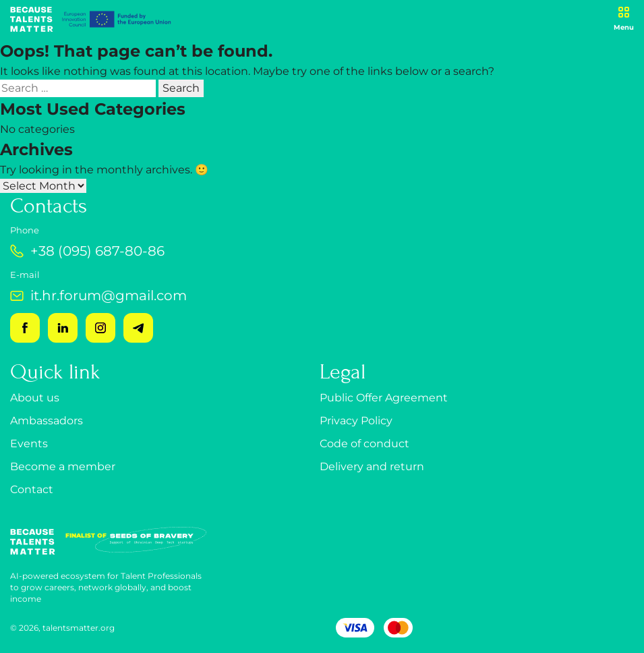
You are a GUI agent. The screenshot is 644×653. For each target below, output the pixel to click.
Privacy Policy (356, 421)
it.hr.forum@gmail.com (98, 295)
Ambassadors (47, 421)
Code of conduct (364, 444)
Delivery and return (372, 466)
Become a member (63, 466)
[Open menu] (624, 19)
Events (29, 444)
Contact (32, 489)
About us (35, 398)
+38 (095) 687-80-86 (87, 251)
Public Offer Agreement (384, 398)
